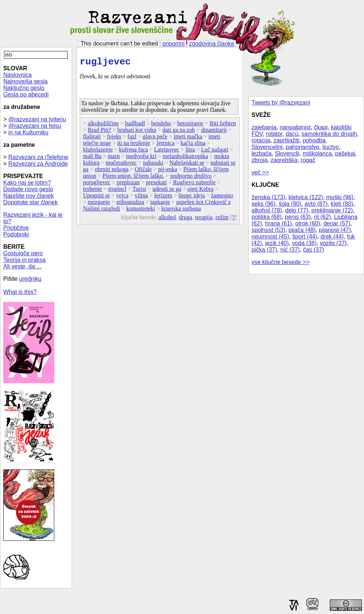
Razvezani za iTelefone (38, 157)
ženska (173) (268, 197)
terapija (204, 219)
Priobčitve (16, 228)
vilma (141, 198)
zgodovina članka (211, 44)
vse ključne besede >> (280, 262)
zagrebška (284, 160)
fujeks (114, 139)
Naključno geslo (24, 88)
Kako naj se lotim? (27, 183)
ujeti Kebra (201, 191)
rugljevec (105, 63)
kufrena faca (134, 152)
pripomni (173, 44)
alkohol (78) (267, 210)
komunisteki (141, 211)
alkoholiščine (103, 125)
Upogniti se (96, 198)
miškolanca (317, 153)
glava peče (155, 139)
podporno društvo (191, 178)
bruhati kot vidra (137, 132)
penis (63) (298, 217)
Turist (139, 191)
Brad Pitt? (99, 132)
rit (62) (323, 217)
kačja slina (193, 145)
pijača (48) (302, 230)
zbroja (260, 160)
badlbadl (135, 125)
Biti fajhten (223, 125)
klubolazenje (98, 152)
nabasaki (153, 165)
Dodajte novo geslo (28, 189)
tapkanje (160, 204)
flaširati (92, 139)
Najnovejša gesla (25, 81)
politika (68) (267, 217)
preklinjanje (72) (332, 210)
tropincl (117, 191)
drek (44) (332, 237)
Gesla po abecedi (26, 95)
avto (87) (316, 204)
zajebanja (264, 127)
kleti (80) (342, 204)
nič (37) (290, 250)
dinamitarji (214, 132)
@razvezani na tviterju (37, 119)
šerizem (163, 198)
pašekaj (345, 153)
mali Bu (92, 158)
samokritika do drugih (329, 134)
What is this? (20, 292)
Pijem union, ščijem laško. (133, 178)
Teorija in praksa (25, 260)
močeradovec (121, 165)
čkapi (321, 127)
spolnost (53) (268, 230)
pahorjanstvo (302, 147)
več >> (260, 172)
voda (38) (304, 243)
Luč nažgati (215, 152)
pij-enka (167, 171)
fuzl (132, 139)
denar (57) (337, 223)
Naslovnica (17, 75)
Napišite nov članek (29, 196)
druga (185, 219)
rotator (274, 134)
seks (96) (264, 204)
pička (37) (264, 250)
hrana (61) (278, 223)
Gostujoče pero (23, 253)
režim (222, 219)
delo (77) (297, 210)
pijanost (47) (335, 230)
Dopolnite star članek (30, 202)
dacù (292, 134)
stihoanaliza (130, 204)
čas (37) (313, 250)
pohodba (314, 140)
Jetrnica (166, 145)
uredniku (30, 279)
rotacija (261, 140)
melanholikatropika (185, 158)
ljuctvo (331, 147)
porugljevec (97, 184)
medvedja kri (141, 158)
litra (190, 152)
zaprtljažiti (286, 140)
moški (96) (340, 197)
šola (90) (290, 204)
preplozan (128, 184)
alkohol (167, 219)
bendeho (161, 125)
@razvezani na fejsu (35, 126)
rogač (308, 160)
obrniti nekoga (112, 171)
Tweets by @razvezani (281, 103)
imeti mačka (188, 139)
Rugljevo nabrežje (194, 184)
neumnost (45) (270, 237)
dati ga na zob (179, 132)
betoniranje (190, 125)
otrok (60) (308, 223)
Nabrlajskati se (187, 165)
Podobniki (16, 234)
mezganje (99, 204)
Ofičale (143, 171)
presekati (157, 184)
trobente (92, 191)
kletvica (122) (306, 197)
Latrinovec (167, 152)
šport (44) (305, 237)
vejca (122, 198)
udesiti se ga (167, 191)
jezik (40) (277, 243)
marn (114, 158)
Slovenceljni (267, 147)
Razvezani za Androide (38, 164)
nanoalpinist (295, 127)
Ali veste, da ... (22, 266)
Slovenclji (287, 153)
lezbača (262, 153)
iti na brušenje (134, 145)
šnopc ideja (191, 198)
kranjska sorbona (181, 211)
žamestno (222, 198)
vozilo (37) (333, 243)
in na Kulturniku (28, 132)
